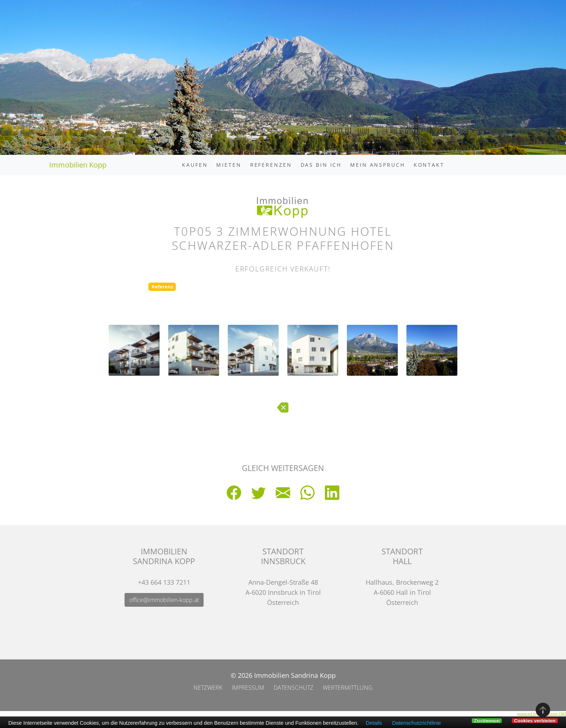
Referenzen (271, 165)
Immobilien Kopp (78, 165)
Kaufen (195, 165)
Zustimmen (487, 721)
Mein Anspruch (377, 165)
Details (374, 723)
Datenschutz (293, 688)
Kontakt (429, 165)
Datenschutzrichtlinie (416, 723)
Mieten (229, 165)
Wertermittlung (348, 688)
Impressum (248, 688)
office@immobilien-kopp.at (164, 600)
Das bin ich (321, 165)
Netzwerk (208, 688)
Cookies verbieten (535, 721)
